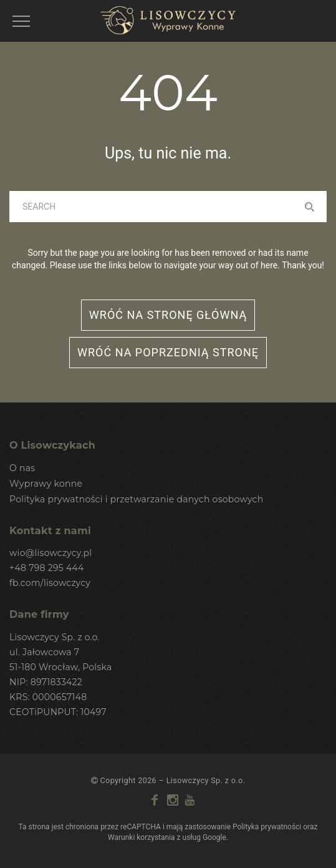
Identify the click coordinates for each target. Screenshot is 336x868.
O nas (22, 468)
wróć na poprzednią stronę (168, 352)
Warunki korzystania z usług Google (167, 837)
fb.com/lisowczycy (50, 583)
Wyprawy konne (46, 484)
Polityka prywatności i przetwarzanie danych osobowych (136, 499)
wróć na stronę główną (168, 315)
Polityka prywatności (267, 827)
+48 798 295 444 (47, 568)
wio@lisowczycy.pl (50, 553)
